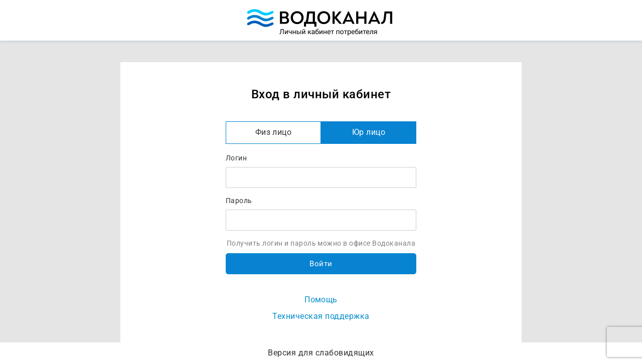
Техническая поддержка (321, 316)
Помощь (321, 300)
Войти (321, 264)
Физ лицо (274, 132)
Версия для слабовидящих (321, 353)
